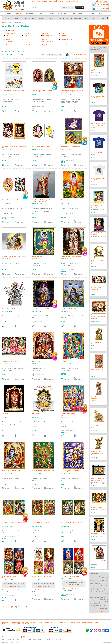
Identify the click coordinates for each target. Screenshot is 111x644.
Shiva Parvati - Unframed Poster (11, 470)
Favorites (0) (104, 9)
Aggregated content (5, 623)
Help (61, 1)
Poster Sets (64, 45)
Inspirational (77, 18)
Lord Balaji (5, 414)
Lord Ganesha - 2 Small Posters (41, 146)
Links (40, 637)
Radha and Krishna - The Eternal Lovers (13, 257)
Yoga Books (26, 623)
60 (18, 54)
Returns (25, 637)
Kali (25, 39)
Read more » (105, 612)
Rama (62, 33)
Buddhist (42, 18)
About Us (33, 637)
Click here (12, 586)
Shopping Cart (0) (102, 4)
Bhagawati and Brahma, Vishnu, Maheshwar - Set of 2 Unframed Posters (43, 523)
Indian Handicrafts (87, 622)
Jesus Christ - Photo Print (98, 533)
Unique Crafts (78, 14)
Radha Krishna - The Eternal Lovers (12, 309)
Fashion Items (63, 14)
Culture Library (42, 1)
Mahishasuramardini (37, 361)
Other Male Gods (47, 35)
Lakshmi (45, 39)
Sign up (99, 1)
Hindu (68, 18)
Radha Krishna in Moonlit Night (40, 309)
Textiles (41, 14)
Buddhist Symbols (63, 622)
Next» (31, 607)
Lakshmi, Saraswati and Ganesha (12, 361)
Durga (8, 39)
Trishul (19, 623)
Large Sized (46, 45)
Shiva (26, 35)
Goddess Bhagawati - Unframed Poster (43, 470)
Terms (11, 637)
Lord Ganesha (36, 414)
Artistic (26, 41)
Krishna (26, 33)
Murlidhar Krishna (66, 200)
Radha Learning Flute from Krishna (71, 257)
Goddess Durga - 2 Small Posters (12, 200)
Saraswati (9, 41)
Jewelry (51, 14)
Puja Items (91, 14)
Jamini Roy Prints (90, 18)
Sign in (106, 1)
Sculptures (30, 14)
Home (33, 1)
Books (101, 14)
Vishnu (8, 35)
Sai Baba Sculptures (51, 622)
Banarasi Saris (16, 622)
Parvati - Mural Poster (97, 369)
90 (22, 54)
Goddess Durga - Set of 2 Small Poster (13, 91)
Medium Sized (28, 45)
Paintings (9, 14)
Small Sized (9, 45)
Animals (16, 18)
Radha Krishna (10, 33)
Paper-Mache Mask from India (30, 622)
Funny (59, 18)
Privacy (4, 637)
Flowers (51, 18)
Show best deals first (80, 55)
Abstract (7, 18)
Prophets (63, 35)
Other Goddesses (47, 41)
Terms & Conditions (71, 1)
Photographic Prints (66, 39)
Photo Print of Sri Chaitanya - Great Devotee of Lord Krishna (42, 201)
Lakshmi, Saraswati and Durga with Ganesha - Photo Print (98, 508)
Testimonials (53, 1)
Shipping (18, 637)
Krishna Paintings (75, 622)
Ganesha (45, 33)
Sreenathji (64, 361)
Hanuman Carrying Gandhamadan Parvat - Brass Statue (98, 453)
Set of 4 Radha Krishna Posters (70, 576)
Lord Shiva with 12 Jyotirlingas (70, 309)
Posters (8, 22)
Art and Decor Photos (29, 18)
